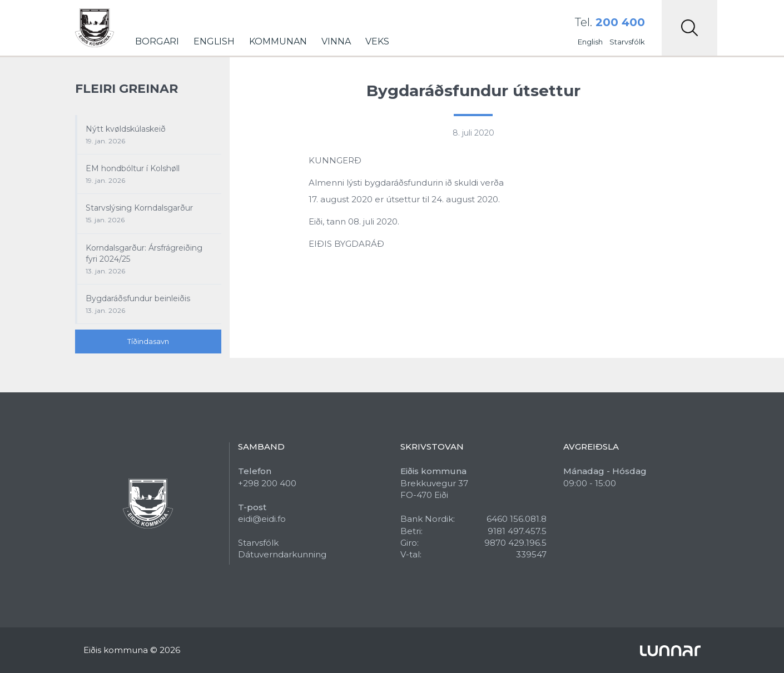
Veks (377, 41)
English (214, 41)
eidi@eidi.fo (262, 519)
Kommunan (278, 41)
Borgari (157, 41)
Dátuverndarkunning (282, 554)
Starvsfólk (627, 42)
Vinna (336, 41)
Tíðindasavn (148, 341)
